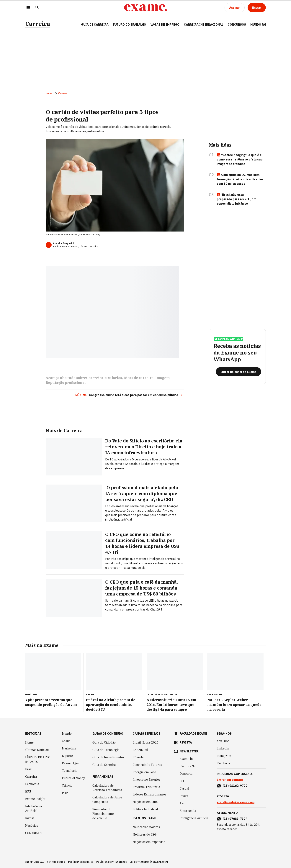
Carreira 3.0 (188, 766)
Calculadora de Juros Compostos (107, 800)
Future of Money (73, 778)
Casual (67, 741)
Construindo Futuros (147, 765)
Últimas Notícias (37, 750)
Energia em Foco (144, 772)
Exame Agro (71, 763)
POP (65, 793)
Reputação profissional (66, 383)
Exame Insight (35, 799)
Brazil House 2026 (146, 742)
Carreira (38, 24)
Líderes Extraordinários (149, 794)
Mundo (67, 734)
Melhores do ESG (145, 834)
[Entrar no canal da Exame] (238, 372)
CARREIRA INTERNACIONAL (204, 24)
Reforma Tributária (146, 787)
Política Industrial (145, 809)
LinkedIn (223, 748)
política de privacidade (112, 862)
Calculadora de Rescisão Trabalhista (107, 788)
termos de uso (56, 862)
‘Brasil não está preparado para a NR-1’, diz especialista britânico (236, 199)
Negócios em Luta (145, 802)
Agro (183, 803)
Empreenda (188, 811)
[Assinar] (235, 8)
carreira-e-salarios (105, 378)
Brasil (29, 769)
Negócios (32, 826)
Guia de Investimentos (108, 757)
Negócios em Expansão (149, 842)
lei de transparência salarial (149, 862)
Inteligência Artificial (34, 808)
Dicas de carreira (139, 378)
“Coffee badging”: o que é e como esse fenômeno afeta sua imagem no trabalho (240, 159)
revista (186, 742)
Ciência (67, 785)
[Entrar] (257, 8)
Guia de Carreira (95, 24)
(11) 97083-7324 (235, 819)
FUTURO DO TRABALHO (130, 24)
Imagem (162, 378)
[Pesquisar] (37, 8)
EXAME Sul (140, 750)
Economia (32, 784)
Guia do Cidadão (104, 742)
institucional (35, 862)
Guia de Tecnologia (106, 750)
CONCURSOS (237, 24)
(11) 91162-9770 (235, 786)
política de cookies (81, 862)
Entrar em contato (230, 780)
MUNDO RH (258, 24)
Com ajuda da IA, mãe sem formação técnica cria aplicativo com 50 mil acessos (240, 179)
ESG (28, 791)
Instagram (224, 756)
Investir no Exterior (146, 780)
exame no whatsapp (228, 339)
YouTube (223, 741)
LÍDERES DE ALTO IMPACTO (38, 759)
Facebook (223, 763)
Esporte (67, 756)
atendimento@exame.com (236, 802)
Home (49, 93)
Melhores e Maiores (146, 827)
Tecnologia (70, 771)
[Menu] (28, 8)
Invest (30, 818)
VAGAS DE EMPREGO (165, 24)
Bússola (138, 757)
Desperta (186, 774)
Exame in (186, 759)
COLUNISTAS (34, 833)
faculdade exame (193, 734)
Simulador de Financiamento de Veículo (103, 814)
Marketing (69, 748)
